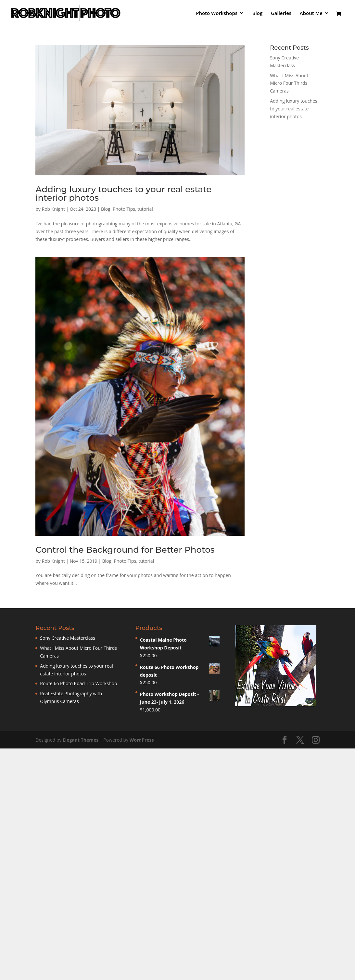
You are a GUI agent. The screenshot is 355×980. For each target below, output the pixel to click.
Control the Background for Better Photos (125, 550)
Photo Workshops (217, 13)
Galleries (281, 13)
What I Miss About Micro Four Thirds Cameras (289, 83)
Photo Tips (124, 209)
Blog (258, 13)
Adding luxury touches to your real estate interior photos (123, 194)
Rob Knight (53, 209)
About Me (311, 13)
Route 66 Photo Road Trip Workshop (78, 683)
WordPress (142, 740)
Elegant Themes (81, 740)
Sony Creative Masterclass (68, 638)
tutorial (145, 209)
